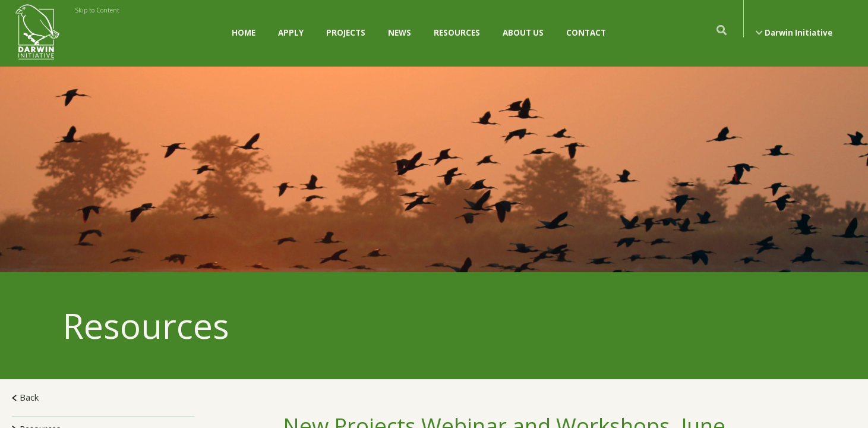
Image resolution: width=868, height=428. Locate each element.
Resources (457, 33)
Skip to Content (97, 10)
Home (244, 33)
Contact (586, 33)
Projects (346, 33)
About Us (523, 33)
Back (25, 397)
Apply (291, 33)
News (400, 33)
